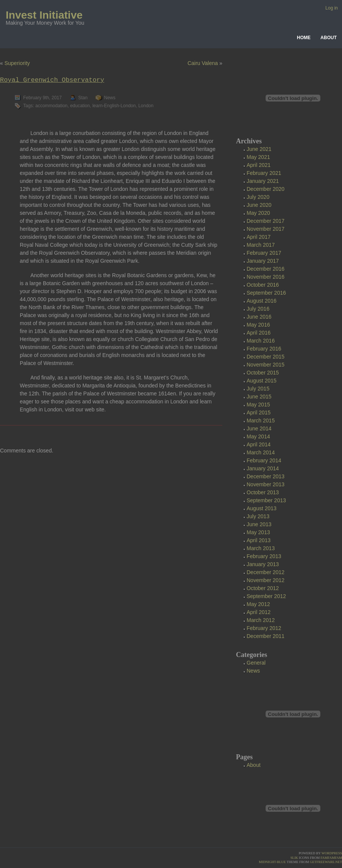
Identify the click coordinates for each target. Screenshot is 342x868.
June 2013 (259, 524)
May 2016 (258, 325)
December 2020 (266, 189)
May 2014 (258, 436)
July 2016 (258, 309)
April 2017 (259, 237)
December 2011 (266, 636)
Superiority (17, 63)
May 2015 (258, 405)
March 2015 (261, 421)
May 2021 (258, 157)
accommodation (51, 106)
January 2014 (263, 468)
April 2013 (259, 540)
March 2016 (261, 341)
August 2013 (262, 508)
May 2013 (258, 532)
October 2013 (263, 492)
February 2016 (264, 349)
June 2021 (259, 149)
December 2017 (266, 221)
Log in (332, 8)
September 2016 (266, 293)
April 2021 (259, 165)
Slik (294, 858)
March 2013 (261, 548)
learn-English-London (114, 106)
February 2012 (264, 628)
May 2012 (258, 604)
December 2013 (266, 476)
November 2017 (266, 229)
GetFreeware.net (326, 862)
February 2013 (264, 556)
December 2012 (266, 572)
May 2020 (258, 213)
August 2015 (262, 381)
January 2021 (263, 181)
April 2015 (259, 413)
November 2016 (266, 277)
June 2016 (259, 317)
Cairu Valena (203, 63)
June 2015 (259, 397)
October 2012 (263, 588)
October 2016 (263, 285)
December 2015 (266, 357)
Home (304, 38)
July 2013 (258, 516)
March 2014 (261, 452)
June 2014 (259, 428)
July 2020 (258, 197)
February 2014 (264, 460)
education (80, 106)
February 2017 (264, 253)
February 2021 (264, 173)
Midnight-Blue (272, 862)
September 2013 (266, 500)
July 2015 (258, 389)
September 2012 (266, 596)
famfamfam (331, 858)
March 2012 (261, 620)
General (256, 663)
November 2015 (266, 365)
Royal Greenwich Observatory (52, 80)
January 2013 (263, 564)
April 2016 (259, 333)
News (110, 98)
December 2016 (266, 269)
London (146, 106)
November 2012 (266, 580)
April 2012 (259, 612)
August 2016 (262, 301)
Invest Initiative (44, 15)
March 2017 (261, 245)
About (329, 38)
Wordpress (332, 853)
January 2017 (263, 261)
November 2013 (266, 484)
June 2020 (259, 205)
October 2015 (263, 373)
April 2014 (259, 444)
